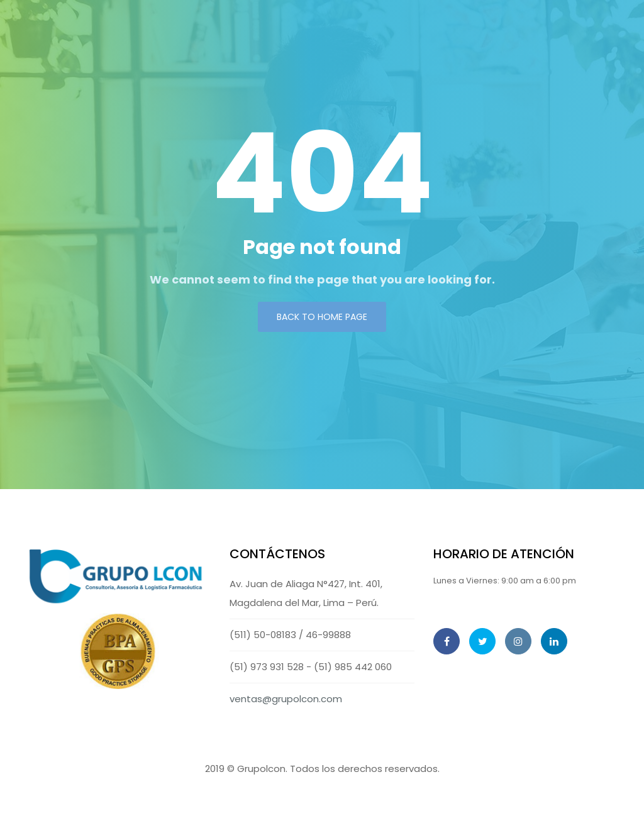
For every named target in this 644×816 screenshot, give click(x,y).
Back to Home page (322, 317)
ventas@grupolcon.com (286, 699)
